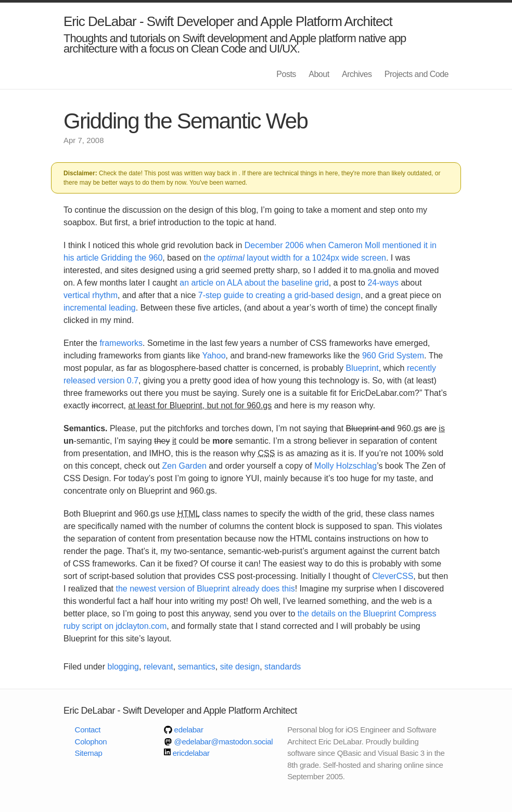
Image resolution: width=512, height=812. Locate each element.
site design (240, 667)
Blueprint (362, 368)
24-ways (383, 283)
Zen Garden (184, 466)
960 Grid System (393, 356)
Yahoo (214, 356)
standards (283, 667)
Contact (88, 730)
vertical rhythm (91, 295)
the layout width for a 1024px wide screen (295, 258)
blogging (124, 667)
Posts (286, 74)
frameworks (121, 343)
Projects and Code (417, 74)
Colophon (91, 742)
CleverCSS (393, 576)
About (319, 74)
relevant (158, 667)
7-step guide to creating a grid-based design (279, 295)
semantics (197, 667)
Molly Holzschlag (345, 466)
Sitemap (89, 753)
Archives (357, 74)
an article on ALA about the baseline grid (254, 283)
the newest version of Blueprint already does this (206, 589)
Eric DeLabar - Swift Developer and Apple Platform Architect (228, 21)
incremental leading (100, 308)
